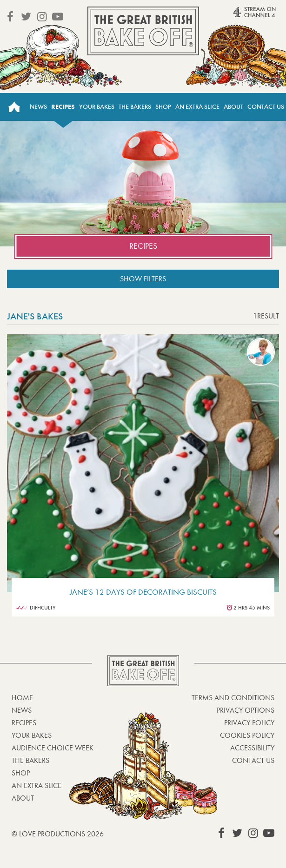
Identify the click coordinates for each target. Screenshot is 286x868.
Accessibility (252, 748)
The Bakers (135, 107)
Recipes (63, 107)
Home (14, 107)
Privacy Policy (249, 723)
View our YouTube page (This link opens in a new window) (58, 17)
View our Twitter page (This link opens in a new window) (26, 17)
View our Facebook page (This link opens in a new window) (10, 17)
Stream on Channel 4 (240, 16)
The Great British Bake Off (143, 31)
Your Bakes (97, 107)
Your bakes (32, 735)
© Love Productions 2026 (58, 834)
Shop (163, 107)
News (38, 107)
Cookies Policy (247, 735)
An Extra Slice (197, 107)
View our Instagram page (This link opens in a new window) (42, 17)
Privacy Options (246, 710)
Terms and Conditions (233, 698)
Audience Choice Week (53, 748)
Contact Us (266, 107)
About (233, 107)
